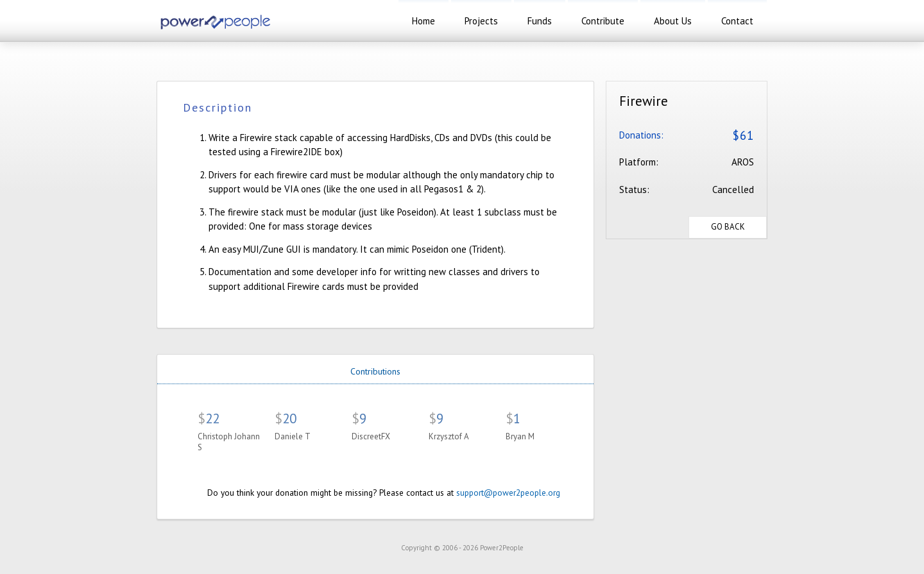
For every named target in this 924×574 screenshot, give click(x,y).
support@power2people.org (508, 493)
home (424, 21)
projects (481, 21)
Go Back (728, 227)
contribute (603, 21)
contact (737, 21)
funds (540, 21)
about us (673, 21)
